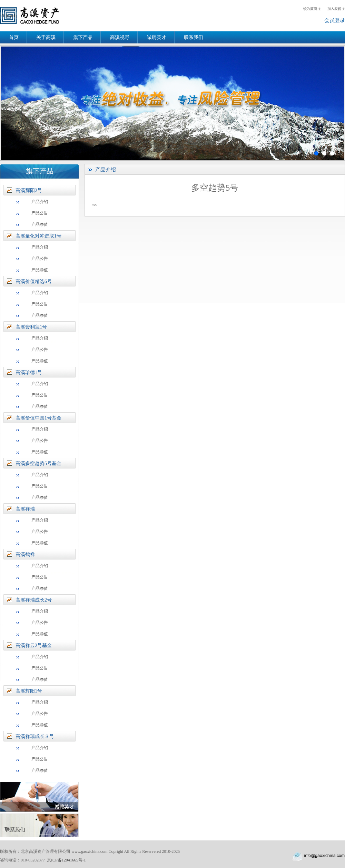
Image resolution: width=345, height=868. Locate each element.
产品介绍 (40, 202)
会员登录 (335, 20)
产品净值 (40, 224)
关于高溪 (46, 37)
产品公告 (40, 213)
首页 (14, 37)
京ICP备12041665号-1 (66, 860)
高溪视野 (120, 37)
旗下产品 (83, 37)
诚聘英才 (157, 37)
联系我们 (194, 37)
